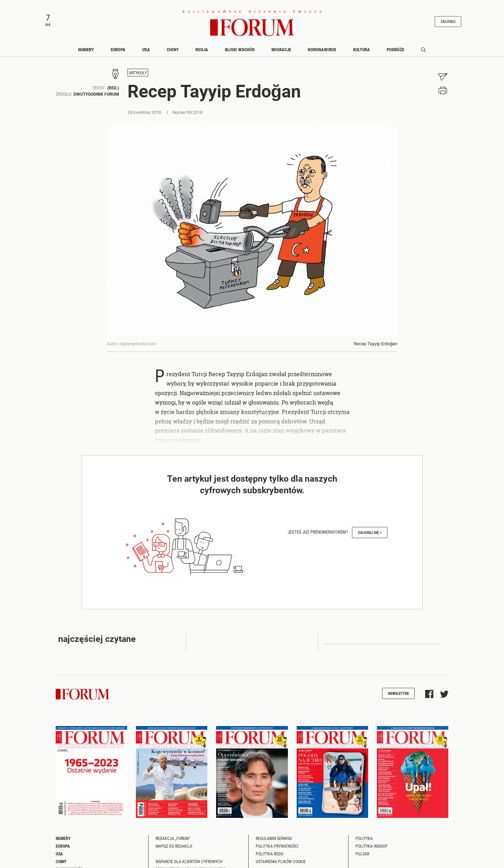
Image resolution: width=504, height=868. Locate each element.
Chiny (173, 54)
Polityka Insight (371, 850)
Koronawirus (322, 54)
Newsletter (398, 697)
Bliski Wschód (240, 54)
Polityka (364, 842)
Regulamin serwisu (274, 842)
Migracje (281, 54)
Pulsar (362, 858)
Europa (118, 54)
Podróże (395, 54)
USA (146, 54)
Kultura (361, 54)
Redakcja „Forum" (173, 842)
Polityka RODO (270, 858)
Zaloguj (441, 23)
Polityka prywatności (277, 850)
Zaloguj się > (370, 537)
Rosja (202, 54)
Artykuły (138, 77)
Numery (86, 54)
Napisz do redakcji (174, 850)
